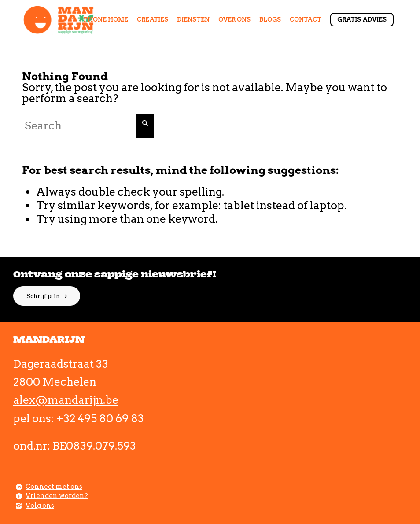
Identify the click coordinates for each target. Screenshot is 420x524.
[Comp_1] (59, 20)
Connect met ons (54, 487)
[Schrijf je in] (47, 296)
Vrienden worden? (57, 496)
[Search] (88, 126)
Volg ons (40, 506)
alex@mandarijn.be (66, 400)
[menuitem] (106, 20)
